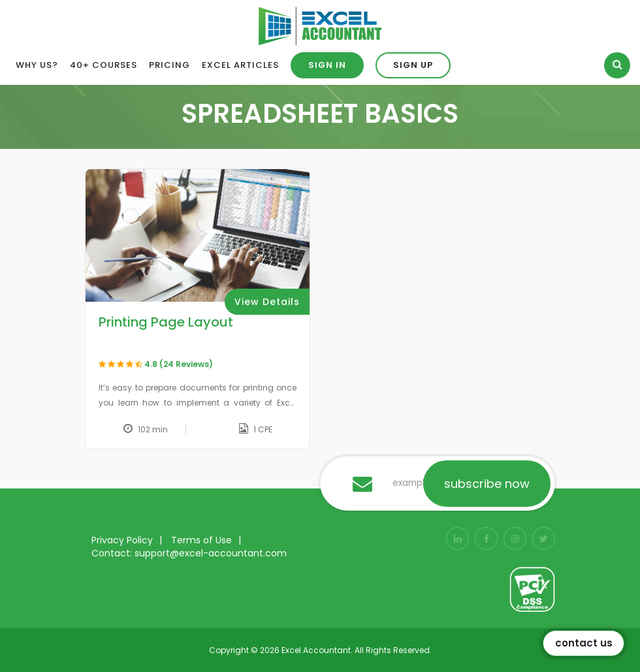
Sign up (413, 65)
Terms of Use (201, 540)
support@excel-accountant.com (211, 553)
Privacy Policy (122, 540)
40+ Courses (104, 65)
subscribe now (487, 484)
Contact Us (584, 643)
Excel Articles (240, 65)
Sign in (327, 65)
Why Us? (37, 65)
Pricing (169, 65)
